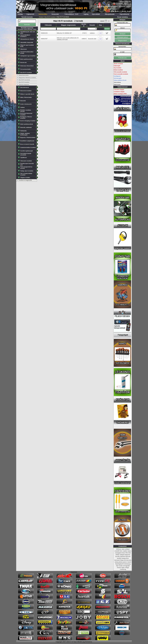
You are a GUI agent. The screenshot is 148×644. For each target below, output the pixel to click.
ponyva (125, 562)
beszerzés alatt (92, 39)
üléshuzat (119, 549)
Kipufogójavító (119, 564)
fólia (127, 553)
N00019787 (44, 39)
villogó (127, 568)
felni (130, 553)
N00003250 (44, 33)
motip (116, 562)
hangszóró (127, 555)
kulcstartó (117, 560)
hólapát (122, 555)
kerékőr (119, 558)
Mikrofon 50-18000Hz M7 (64, 33)
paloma (120, 562)
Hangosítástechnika (24, 75)
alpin (123, 549)
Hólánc (118, 555)
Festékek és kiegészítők (25, 180)
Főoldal (41, 17)
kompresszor (125, 558)
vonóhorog (123, 569)
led (125, 560)
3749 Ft (84, 33)
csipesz (129, 551)
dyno (124, 553)
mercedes (129, 560)
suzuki (121, 566)
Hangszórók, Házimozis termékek (27, 78)
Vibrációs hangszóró (24, 84)
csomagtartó (118, 553)
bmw (121, 551)
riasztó (129, 562)
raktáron (92, 33)
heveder (118, 556)
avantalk (117, 551)
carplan (125, 551)
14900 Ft (84, 39)
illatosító (123, 556)
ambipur (127, 549)
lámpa (122, 560)
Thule (123, 568)
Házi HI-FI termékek (50, 17)
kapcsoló (128, 556)
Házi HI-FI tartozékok (24, 80)
